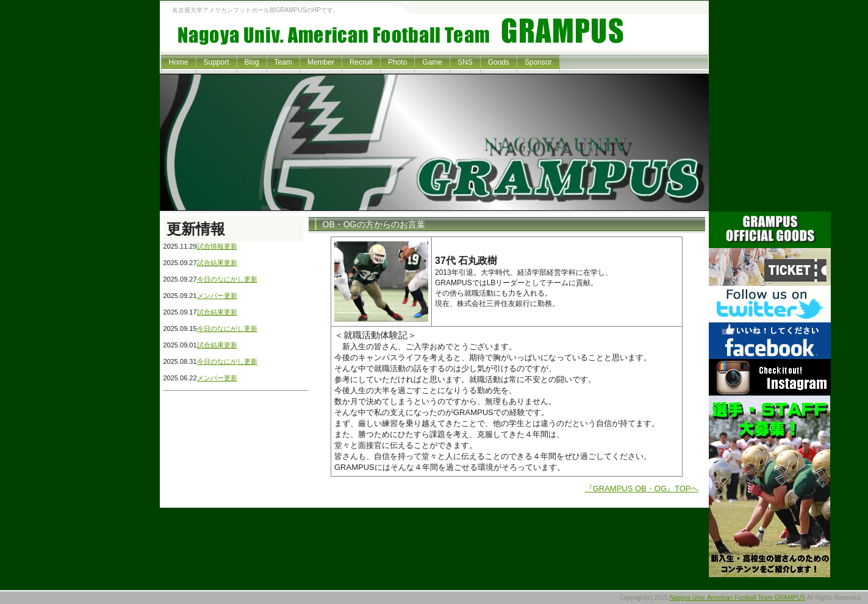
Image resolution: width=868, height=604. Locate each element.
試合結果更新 (217, 263)
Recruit (361, 62)
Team (283, 62)
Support (217, 62)
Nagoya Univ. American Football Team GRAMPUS (738, 598)
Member (321, 62)
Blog (252, 62)
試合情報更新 (217, 246)
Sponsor (538, 62)
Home (179, 62)
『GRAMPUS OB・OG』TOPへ (642, 489)
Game (432, 62)
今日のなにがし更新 (227, 279)
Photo (397, 62)
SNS (465, 62)
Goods (499, 62)
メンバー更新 (217, 296)
